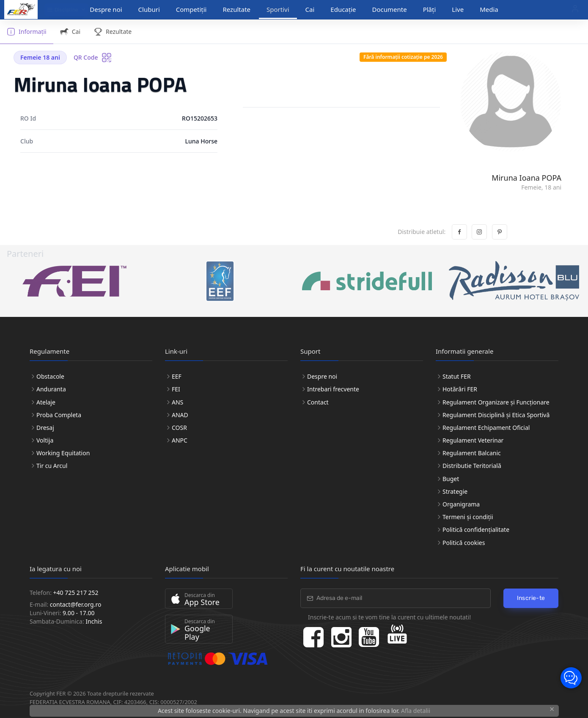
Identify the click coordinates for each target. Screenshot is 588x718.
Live (458, 9)
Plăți (430, 9)
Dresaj (45, 428)
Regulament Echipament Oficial (486, 428)
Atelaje (46, 402)
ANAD (180, 415)
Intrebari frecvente (333, 389)
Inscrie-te (531, 598)
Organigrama (461, 504)
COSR (179, 428)
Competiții (191, 9)
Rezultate (236, 9)
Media (489, 9)
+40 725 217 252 (76, 593)
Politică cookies (464, 543)
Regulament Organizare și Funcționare (496, 402)
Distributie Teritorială (472, 466)
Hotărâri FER (460, 389)
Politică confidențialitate (476, 530)
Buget (451, 479)
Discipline (63, 10)
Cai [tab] (70, 32)
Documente (390, 9)
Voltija (45, 440)
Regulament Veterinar (473, 440)
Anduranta (51, 389)
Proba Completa (59, 415)
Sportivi (278, 9)
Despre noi (106, 9)
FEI (176, 389)
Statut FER (457, 376)
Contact (318, 402)
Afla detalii (416, 711)
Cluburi (149, 9)
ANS (177, 402)
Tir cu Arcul (52, 466)
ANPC (180, 440)
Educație (343, 9)
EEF (177, 376)
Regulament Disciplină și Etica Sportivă (496, 415)
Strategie (455, 491)
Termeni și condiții (468, 517)
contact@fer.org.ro (76, 604)
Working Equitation (63, 453)
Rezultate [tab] (113, 32)
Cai (310, 9)
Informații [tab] (27, 32)
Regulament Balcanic (472, 453)
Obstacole (50, 376)
